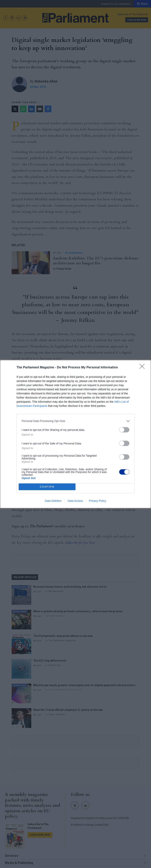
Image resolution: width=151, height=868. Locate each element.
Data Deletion (53, 501)
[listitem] (75, 421)
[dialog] (75, 434)
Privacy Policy (98, 501)
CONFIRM (47, 487)
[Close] (143, 368)
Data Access (75, 501)
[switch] (124, 430)
